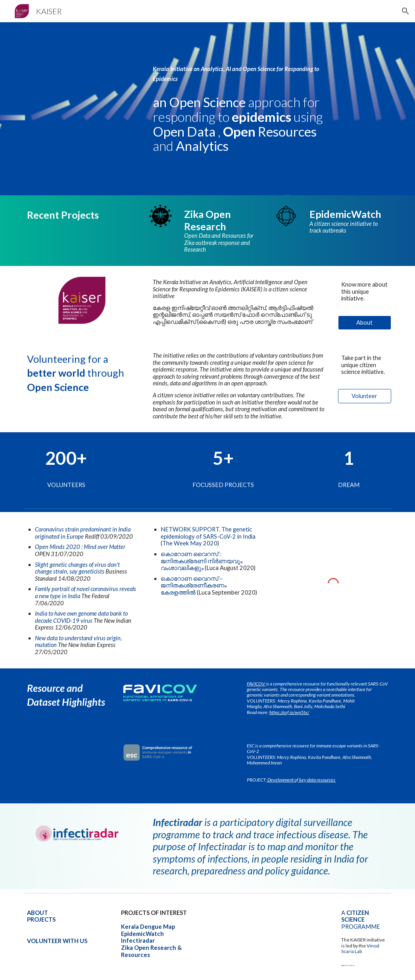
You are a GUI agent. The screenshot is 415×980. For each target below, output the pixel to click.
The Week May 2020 (190, 543)
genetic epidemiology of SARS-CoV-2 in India (209, 533)
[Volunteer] (365, 396)
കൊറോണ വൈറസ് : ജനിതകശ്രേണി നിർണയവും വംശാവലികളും (202, 561)
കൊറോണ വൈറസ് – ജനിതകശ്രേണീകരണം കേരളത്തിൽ (194, 585)
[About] (365, 323)
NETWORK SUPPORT (190, 529)
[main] (239, 67)
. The (226, 529)
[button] (405, 11)
